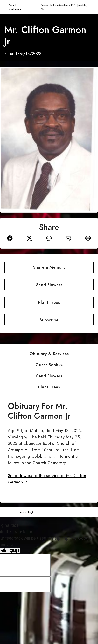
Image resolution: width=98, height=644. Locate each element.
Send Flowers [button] (49, 285)
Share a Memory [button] (49, 267)
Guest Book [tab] (49, 365)
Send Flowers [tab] (49, 376)
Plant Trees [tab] (49, 387)
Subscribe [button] (49, 320)
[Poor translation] (14, 551)
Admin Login (27, 512)
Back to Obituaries (15, 7)
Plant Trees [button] (49, 302)
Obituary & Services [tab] (49, 354)
